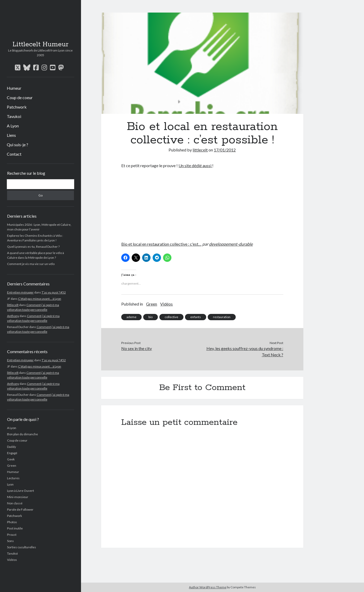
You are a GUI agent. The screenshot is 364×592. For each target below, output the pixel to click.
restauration (222, 317)
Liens (11, 135)
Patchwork (17, 107)
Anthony (13, 316)
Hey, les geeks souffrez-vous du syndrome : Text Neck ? (245, 351)
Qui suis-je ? (18, 145)
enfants (196, 317)
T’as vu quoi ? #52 (54, 292)
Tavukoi (14, 116)
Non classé (15, 503)
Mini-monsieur (18, 497)
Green (12, 466)
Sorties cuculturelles (22, 547)
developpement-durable (231, 244)
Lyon (10, 484)
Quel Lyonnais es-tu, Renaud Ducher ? (33, 247)
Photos (12, 522)
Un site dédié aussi (195, 165)
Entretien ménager (20, 292)
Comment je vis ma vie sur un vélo (31, 264)
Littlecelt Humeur (41, 44)
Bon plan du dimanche (22, 434)
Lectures (13, 478)
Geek (11, 459)
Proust (12, 535)
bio (151, 317)
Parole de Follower (20, 509)
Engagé (12, 453)
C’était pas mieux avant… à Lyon (40, 299)
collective (171, 317)
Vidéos (12, 560)
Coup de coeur (20, 97)
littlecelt (13, 305)
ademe (131, 317)
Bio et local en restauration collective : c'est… (161, 244)
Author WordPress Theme (208, 587)
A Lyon (13, 126)
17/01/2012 (225, 150)
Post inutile (15, 528)
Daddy (11, 447)
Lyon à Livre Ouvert (21, 491)
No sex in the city (137, 348)
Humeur (14, 88)
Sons (10, 541)
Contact (14, 154)
